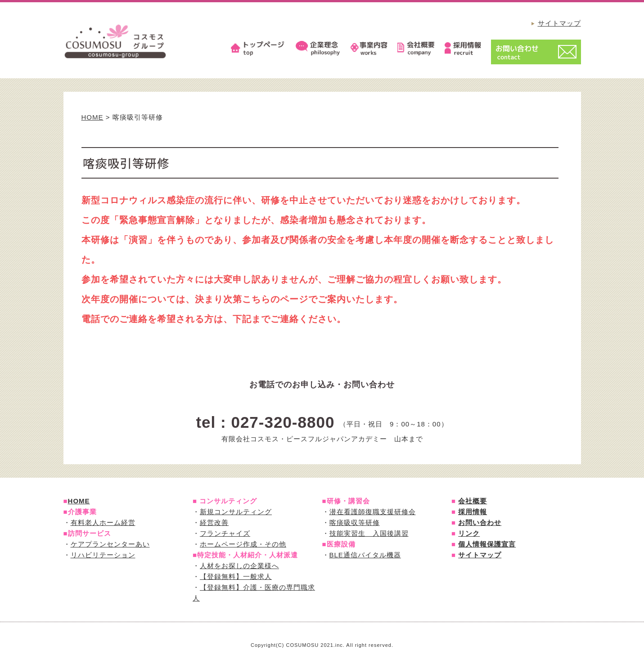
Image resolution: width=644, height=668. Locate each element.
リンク (469, 533)
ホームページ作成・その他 (243, 544)
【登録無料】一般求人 (236, 576)
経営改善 (214, 522)
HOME (92, 117)
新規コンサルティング (236, 512)
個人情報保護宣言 (487, 544)
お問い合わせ (480, 522)
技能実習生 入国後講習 (369, 533)
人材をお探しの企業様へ (239, 566)
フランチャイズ (225, 533)
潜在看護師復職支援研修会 (373, 512)
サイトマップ (559, 23)
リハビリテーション (103, 555)
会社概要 (473, 501)
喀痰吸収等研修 (355, 522)
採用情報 (473, 512)
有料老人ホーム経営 (103, 522)
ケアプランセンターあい (110, 544)
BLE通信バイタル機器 (365, 555)
